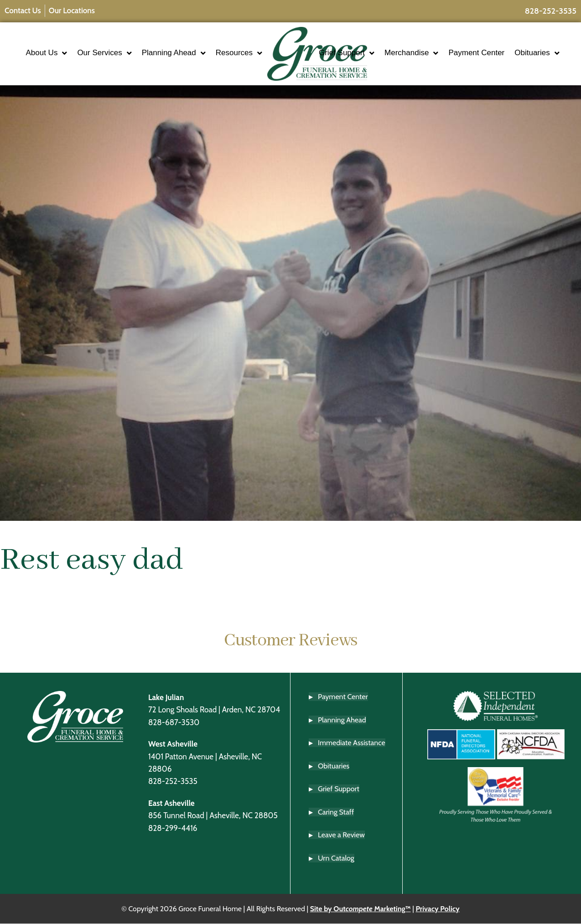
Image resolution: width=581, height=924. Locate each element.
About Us (76, 44)
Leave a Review (341, 835)
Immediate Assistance (352, 743)
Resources (212, 62)
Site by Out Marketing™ (361, 909)
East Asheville (171, 803)
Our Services (134, 44)
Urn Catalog (336, 858)
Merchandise (438, 44)
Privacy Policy (437, 909)
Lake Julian (166, 697)
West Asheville (173, 744)
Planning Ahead (203, 44)
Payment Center (503, 44)
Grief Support (373, 44)
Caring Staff (336, 812)
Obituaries (368, 62)
